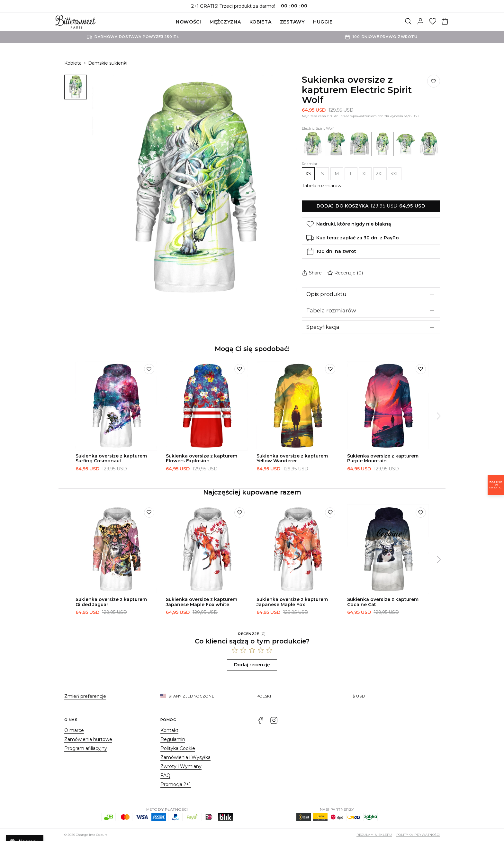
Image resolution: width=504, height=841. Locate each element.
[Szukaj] (408, 22)
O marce (74, 730)
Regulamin (173, 739)
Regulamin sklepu (374, 835)
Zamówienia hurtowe (88, 739)
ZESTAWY (292, 22)
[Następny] (439, 416)
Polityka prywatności (418, 835)
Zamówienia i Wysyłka (185, 757)
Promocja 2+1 (176, 784)
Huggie (323, 22)
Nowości (189, 22)
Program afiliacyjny (86, 748)
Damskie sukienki (108, 63)
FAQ (165, 775)
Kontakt (169, 730)
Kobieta (261, 22)
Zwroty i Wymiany (181, 766)
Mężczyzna (225, 22)
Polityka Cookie (178, 748)
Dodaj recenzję (252, 665)
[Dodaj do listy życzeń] (434, 81)
